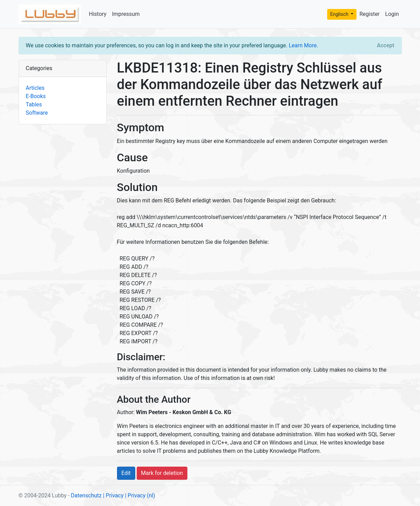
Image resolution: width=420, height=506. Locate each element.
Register (369, 14)
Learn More (303, 45)
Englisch (340, 14)
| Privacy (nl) (140, 495)
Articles (35, 88)
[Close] (385, 46)
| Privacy (113, 495)
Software (37, 113)
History (98, 14)
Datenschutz (86, 495)
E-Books (36, 96)
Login (392, 14)
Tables (34, 104)
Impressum (126, 14)
